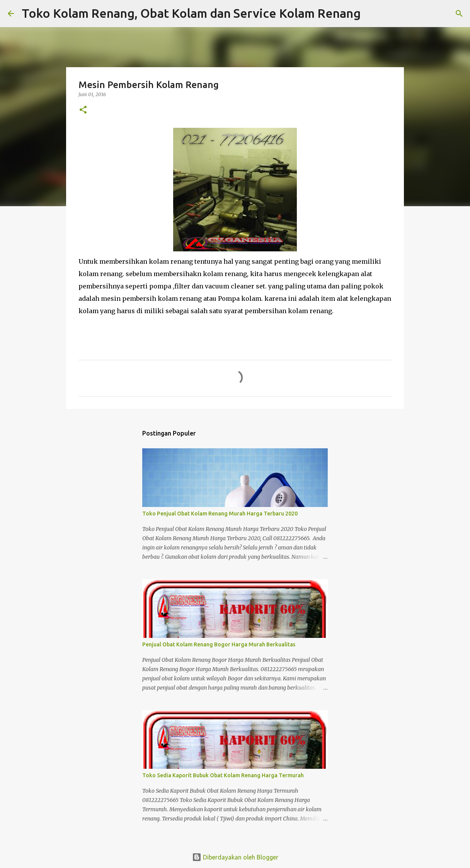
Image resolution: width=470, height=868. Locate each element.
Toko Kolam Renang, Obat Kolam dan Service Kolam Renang (191, 13)
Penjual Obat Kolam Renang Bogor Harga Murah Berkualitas (219, 644)
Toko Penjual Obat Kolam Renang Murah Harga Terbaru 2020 (220, 514)
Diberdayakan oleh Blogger (235, 857)
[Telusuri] (371, 14)
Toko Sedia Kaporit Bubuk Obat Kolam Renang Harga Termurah (223, 775)
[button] (83, 110)
